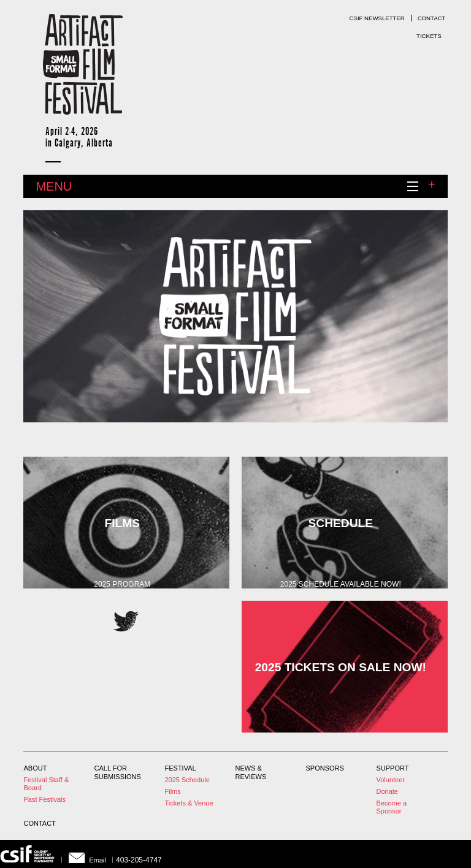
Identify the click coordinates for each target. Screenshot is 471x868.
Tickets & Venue (189, 803)
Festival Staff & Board (47, 784)
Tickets (429, 36)
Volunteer (391, 780)
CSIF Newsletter (377, 18)
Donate (387, 791)
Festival (181, 768)
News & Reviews (251, 772)
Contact (432, 18)
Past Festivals (45, 799)
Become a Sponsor (392, 807)
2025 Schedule (187, 780)
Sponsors (325, 768)
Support (393, 768)
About (36, 768)
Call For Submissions (118, 772)
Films (173, 791)
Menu (235, 189)
